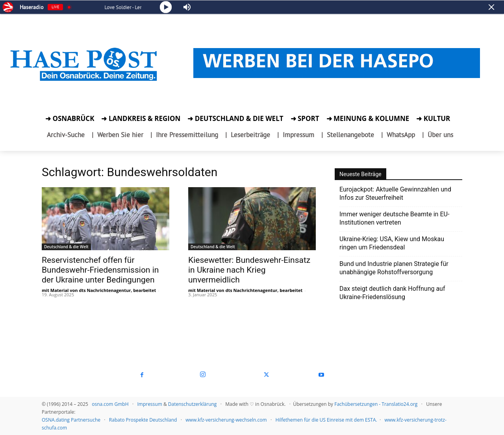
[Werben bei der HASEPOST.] (337, 62)
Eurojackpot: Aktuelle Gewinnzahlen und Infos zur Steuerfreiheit (395, 193)
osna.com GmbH (110, 404)
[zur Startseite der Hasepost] (85, 81)
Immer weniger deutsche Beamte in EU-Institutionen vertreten (394, 218)
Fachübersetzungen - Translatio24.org (376, 404)
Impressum (149, 404)
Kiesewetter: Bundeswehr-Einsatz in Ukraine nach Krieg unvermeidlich (249, 270)
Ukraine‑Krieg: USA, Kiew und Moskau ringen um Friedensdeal (392, 243)
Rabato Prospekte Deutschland (143, 420)
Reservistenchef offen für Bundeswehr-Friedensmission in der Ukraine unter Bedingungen (100, 270)
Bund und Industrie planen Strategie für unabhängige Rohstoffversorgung (394, 268)
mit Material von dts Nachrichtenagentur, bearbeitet (99, 290)
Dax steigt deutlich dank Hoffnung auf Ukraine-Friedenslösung (392, 293)
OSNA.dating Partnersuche (71, 420)
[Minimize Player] (491, 7)
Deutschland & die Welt (66, 247)
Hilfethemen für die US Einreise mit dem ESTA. (326, 420)
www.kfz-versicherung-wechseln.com (226, 420)
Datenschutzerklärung (193, 404)
